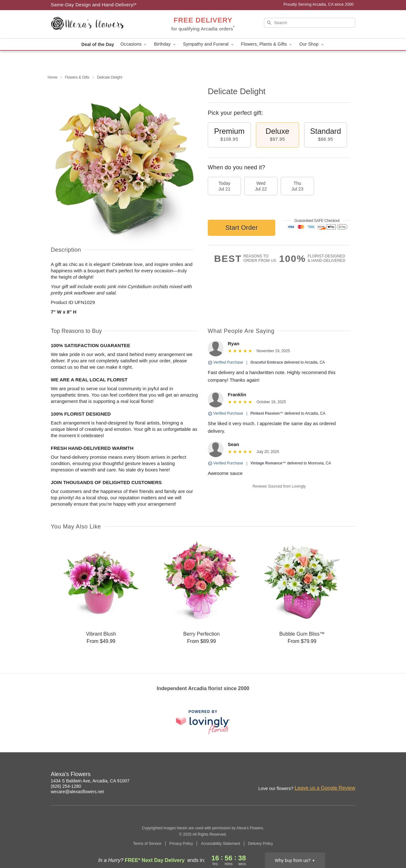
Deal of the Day (98, 44)
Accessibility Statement (220, 844)
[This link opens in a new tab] (203, 722)
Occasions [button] (134, 44)
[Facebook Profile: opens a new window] (323, 775)
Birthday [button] (165, 44)
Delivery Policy (261, 844)
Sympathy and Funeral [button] (209, 44)
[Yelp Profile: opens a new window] (351, 775)
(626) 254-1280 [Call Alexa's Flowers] (66, 786)
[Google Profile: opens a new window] (337, 775)
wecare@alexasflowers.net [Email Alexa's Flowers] (77, 792)
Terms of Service (147, 844)
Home (52, 77)
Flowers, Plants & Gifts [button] (267, 44)
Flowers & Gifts (77, 77)
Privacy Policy (181, 844)
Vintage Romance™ (268, 463)
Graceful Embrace (267, 362)
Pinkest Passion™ (267, 413)
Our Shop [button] (312, 44)
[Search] (310, 23)
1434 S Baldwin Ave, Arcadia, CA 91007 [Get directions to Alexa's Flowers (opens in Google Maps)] (90, 781)
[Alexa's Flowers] (96, 24)
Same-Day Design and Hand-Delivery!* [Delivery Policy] (94, 5)
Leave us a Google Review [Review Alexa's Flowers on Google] (325, 788)
